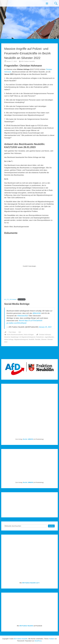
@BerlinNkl (37, 313)
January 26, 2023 (45, 327)
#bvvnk (21, 321)
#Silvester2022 (23, 316)
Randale (38, 339)
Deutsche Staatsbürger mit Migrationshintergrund (20, 337)
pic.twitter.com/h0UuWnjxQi (17, 323)
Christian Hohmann (45, 335)
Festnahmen (40, 337)
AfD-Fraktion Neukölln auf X (31, 583)
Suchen (51, 526)
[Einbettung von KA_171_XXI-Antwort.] (30, 266)
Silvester (44, 339)
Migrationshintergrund (21, 339)
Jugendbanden (49, 337)
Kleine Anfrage (9, 339)
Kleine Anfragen (29, 335)
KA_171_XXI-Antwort (10, 299)
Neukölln (32, 339)
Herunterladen (22, 299)
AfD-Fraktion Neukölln (28, 61)
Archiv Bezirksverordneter (15, 335)
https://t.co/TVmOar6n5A (33, 321)
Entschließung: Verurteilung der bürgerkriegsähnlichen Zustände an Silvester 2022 (45, 354)
